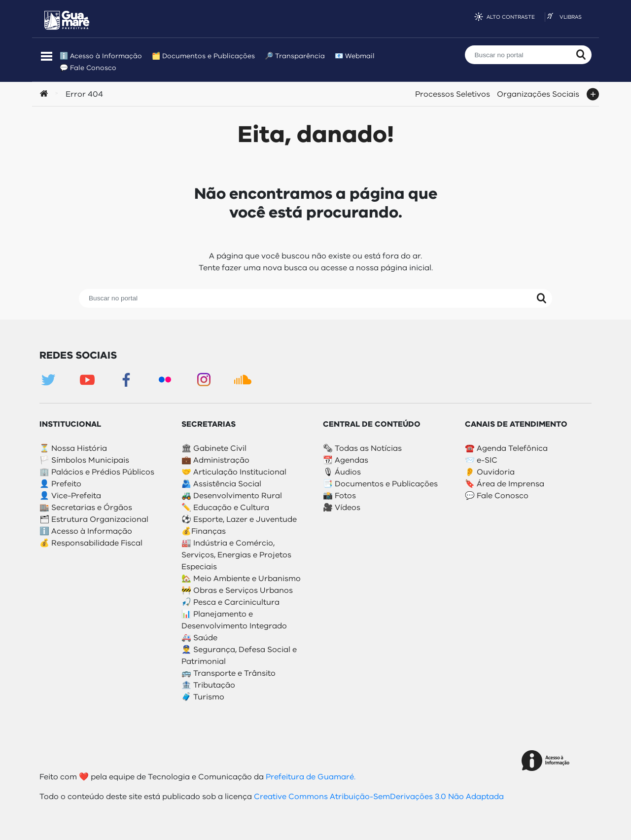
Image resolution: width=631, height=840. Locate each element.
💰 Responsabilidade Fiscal (91, 543)
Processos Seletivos (453, 93)
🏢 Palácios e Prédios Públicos (97, 472)
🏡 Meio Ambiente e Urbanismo (241, 579)
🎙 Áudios (342, 472)
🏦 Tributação (208, 685)
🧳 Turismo (203, 697)
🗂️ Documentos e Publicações (203, 56)
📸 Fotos (339, 496)
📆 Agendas (346, 460)
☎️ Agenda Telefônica (506, 448)
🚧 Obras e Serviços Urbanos (237, 590)
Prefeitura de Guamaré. (310, 777)
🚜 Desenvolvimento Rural (232, 496)
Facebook (126, 380)
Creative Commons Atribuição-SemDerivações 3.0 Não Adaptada (379, 797)
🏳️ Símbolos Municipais (84, 460)
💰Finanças (204, 531)
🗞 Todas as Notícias (362, 448)
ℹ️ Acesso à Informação (101, 56)
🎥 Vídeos (342, 508)
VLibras (571, 17)
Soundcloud (243, 380)
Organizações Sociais (538, 93)
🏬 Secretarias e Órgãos (86, 508)
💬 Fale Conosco (88, 68)
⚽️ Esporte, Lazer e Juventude (239, 519)
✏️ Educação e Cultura (225, 508)
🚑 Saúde (199, 638)
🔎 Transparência (295, 56)
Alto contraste (511, 17)
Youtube (87, 380)
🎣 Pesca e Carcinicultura (230, 602)
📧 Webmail (355, 56)
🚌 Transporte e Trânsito (228, 673)
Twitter (48, 380)
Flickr (165, 380)
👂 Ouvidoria (490, 472)
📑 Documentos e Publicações (380, 484)
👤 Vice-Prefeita (70, 496)
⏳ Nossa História (73, 448)
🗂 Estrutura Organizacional (94, 519)
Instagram (204, 380)
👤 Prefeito (60, 484)
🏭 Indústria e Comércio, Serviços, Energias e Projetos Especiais (236, 555)
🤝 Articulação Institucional (234, 472)
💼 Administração (215, 460)
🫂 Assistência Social (221, 484)
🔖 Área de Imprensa (505, 484)
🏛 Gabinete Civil (214, 448)
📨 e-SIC (481, 460)
